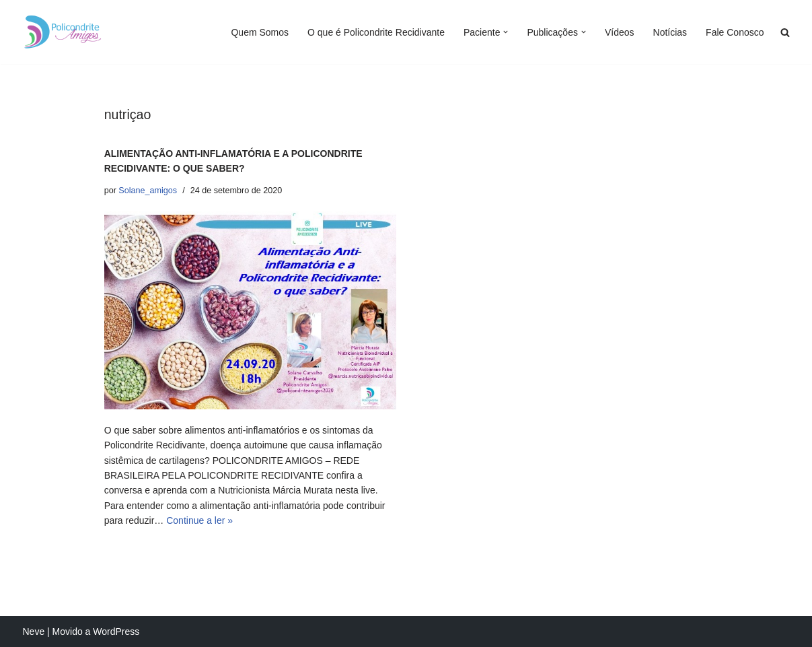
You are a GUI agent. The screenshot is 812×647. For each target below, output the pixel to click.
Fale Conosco (735, 32)
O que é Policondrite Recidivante (376, 32)
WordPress (116, 632)
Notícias (670, 32)
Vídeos (620, 32)
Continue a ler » (199, 520)
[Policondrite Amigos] (63, 32)
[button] (506, 32)
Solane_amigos (148, 191)
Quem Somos (260, 32)
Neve (34, 632)
